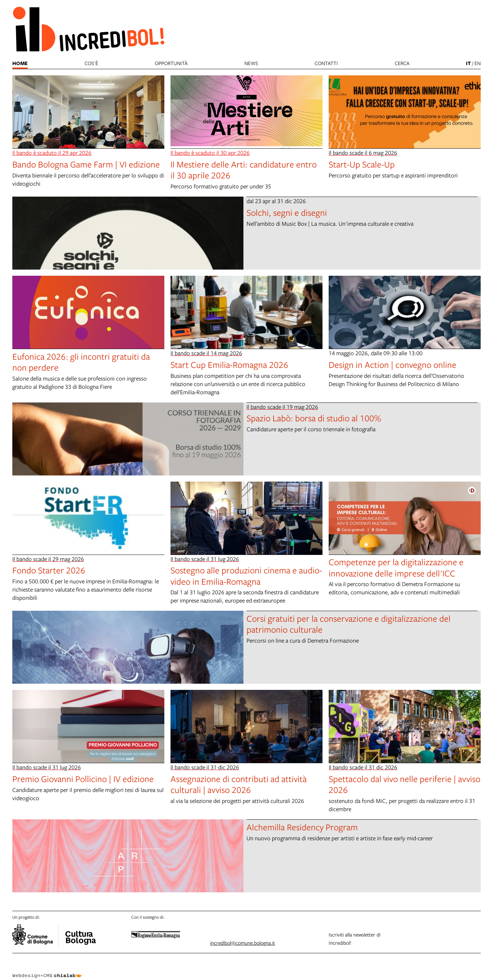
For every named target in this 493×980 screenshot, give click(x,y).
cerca (402, 63)
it (468, 63)
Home (20, 63)
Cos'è (91, 63)
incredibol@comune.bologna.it (243, 943)
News (251, 63)
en (478, 63)
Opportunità (171, 63)
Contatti (326, 63)
